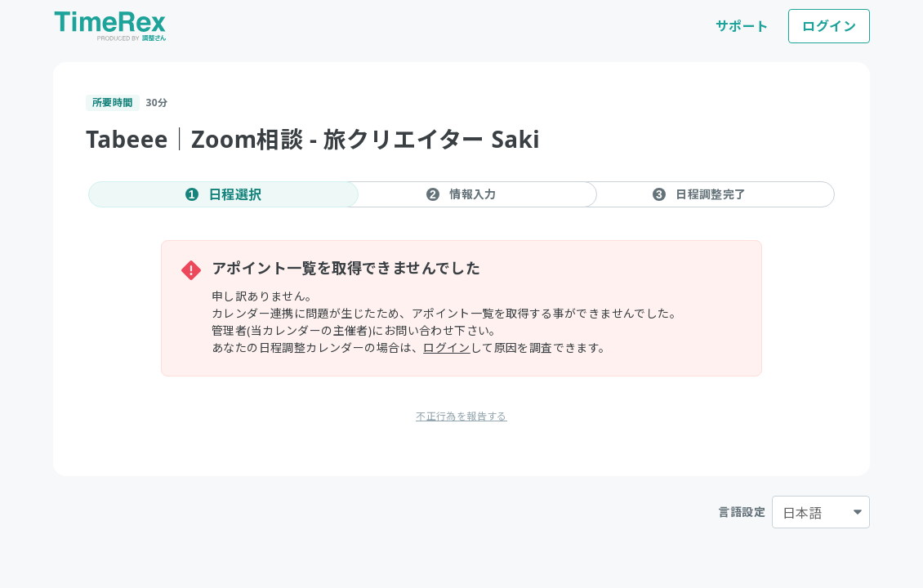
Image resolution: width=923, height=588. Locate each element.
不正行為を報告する (461, 416)
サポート (742, 26)
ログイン (829, 26)
